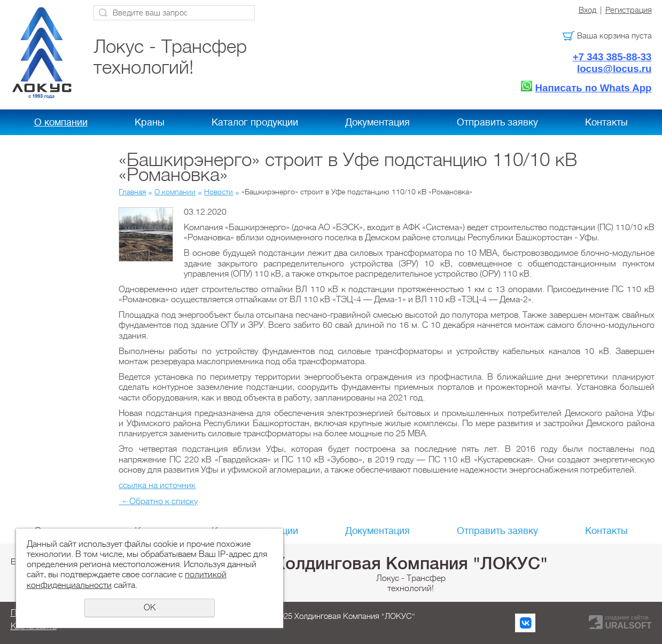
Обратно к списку (158, 501)
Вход (587, 10)
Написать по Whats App (594, 88)
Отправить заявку (497, 122)
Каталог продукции (255, 122)
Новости (219, 192)
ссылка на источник (157, 485)
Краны (150, 122)
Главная (132, 192)
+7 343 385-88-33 (612, 57)
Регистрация (629, 10)
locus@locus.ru (614, 69)
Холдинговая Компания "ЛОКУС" (411, 563)
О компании (61, 122)
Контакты (606, 122)
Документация (377, 122)
